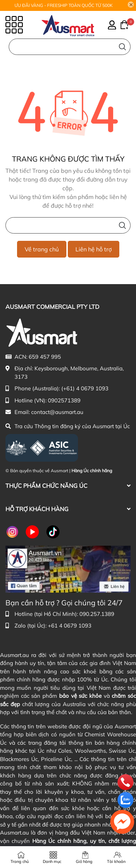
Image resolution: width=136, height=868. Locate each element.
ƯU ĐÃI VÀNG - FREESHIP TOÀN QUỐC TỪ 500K (64, 5)
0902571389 (64, 400)
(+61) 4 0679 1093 (85, 388)
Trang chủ (20, 861)
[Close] (131, 5)
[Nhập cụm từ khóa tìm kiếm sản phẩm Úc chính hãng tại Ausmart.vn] (68, 225)
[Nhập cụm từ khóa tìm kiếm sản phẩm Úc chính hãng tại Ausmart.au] (70, 47)
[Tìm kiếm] (122, 47)
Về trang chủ (42, 249)
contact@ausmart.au (57, 412)
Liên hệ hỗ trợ (94, 249)
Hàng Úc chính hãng (92, 471)
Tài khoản (116, 861)
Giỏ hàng (84, 861)
